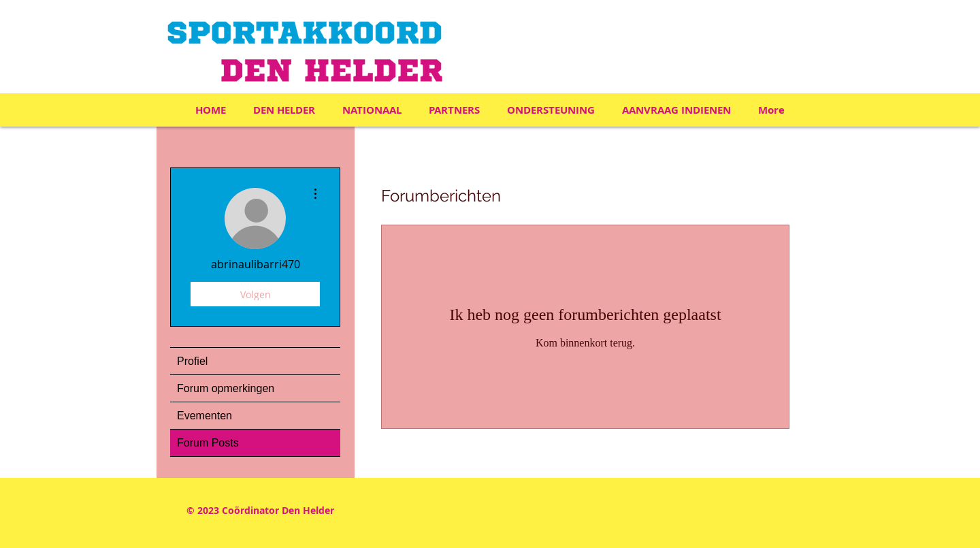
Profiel (192, 361)
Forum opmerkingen (226, 388)
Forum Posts (208, 443)
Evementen (205, 416)
